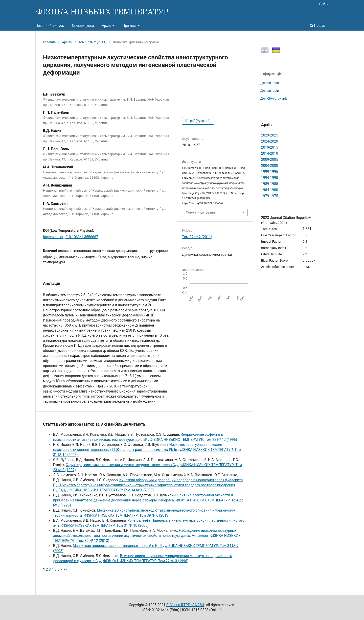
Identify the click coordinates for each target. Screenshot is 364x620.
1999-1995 (270, 172)
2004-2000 (270, 166)
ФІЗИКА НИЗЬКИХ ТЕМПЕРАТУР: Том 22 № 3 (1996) (146, 561)
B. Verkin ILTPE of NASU (185, 605)
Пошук (317, 26)
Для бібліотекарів (274, 98)
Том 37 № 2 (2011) (92, 42)
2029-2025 (270, 135)
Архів (107, 26)
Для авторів (270, 91)
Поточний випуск (50, 26)
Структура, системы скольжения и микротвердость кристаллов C (122, 465)
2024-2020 (270, 141)
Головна (49, 42)
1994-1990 (270, 178)
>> (65, 569)
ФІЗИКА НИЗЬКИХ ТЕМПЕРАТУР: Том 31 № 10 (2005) (105, 525)
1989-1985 (270, 184)
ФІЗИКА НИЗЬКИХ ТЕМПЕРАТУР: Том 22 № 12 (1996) (194, 440)
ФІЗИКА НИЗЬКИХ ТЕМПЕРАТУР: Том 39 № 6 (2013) (127, 515)
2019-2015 (270, 147)
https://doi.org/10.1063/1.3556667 (71, 237)
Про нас (129, 26)
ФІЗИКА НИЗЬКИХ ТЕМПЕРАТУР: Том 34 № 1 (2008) (111, 490)
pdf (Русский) (200, 121)
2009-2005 (270, 159)
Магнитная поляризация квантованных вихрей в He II (118, 546)
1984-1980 (270, 190)
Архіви (67, 42)
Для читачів (270, 83)
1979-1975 (270, 196)
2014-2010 (270, 153)
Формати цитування (201, 212)
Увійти (324, 4)
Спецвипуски (83, 26)
